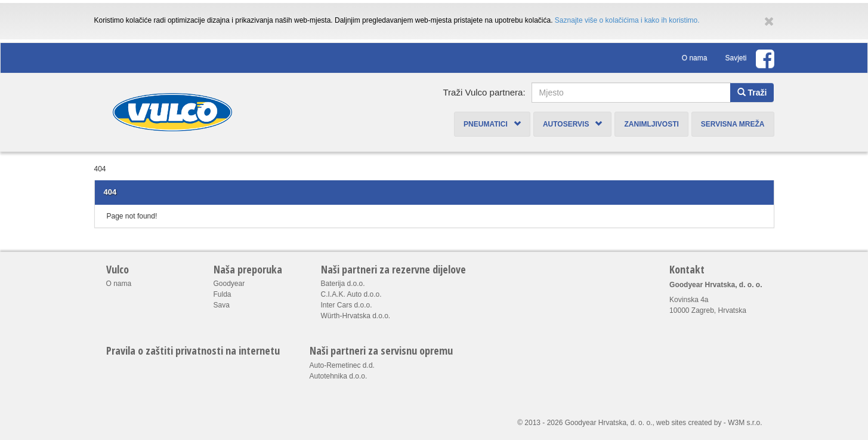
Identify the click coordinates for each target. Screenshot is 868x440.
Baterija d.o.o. (343, 284)
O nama (695, 58)
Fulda (223, 294)
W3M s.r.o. (745, 423)
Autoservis (573, 124)
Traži (752, 93)
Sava (222, 305)
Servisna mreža (733, 124)
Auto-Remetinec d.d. (342, 365)
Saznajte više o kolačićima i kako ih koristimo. (627, 20)
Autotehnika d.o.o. (339, 376)
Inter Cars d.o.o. (347, 305)
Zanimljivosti (651, 124)
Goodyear (229, 284)
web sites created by (689, 423)
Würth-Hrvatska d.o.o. (356, 316)
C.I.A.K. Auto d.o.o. (351, 294)
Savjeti (736, 58)
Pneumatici (492, 124)
